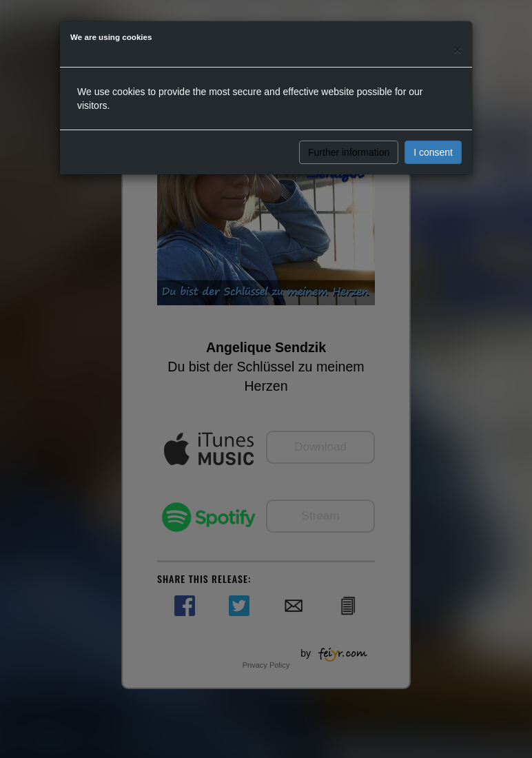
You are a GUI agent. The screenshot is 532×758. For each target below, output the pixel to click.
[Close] (458, 49)
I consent (433, 152)
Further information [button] (349, 152)
